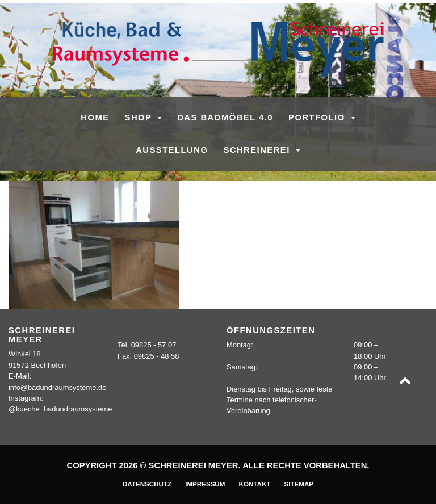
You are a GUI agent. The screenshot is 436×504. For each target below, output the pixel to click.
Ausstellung (172, 150)
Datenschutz (147, 484)
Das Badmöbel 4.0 (225, 117)
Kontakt (255, 484)
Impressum (205, 484)
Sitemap (299, 484)
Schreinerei (258, 150)
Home (95, 117)
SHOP (140, 117)
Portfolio (318, 117)
